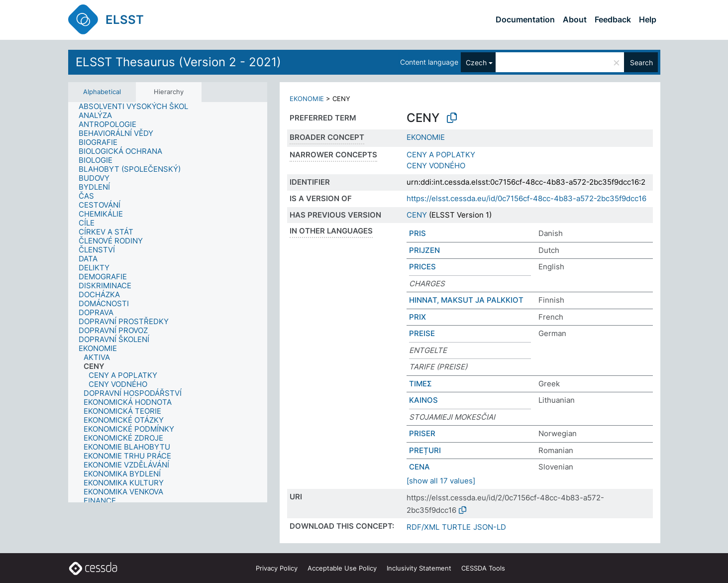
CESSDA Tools (483, 568)
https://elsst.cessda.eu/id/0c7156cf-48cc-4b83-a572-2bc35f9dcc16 (526, 198)
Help (648, 19)
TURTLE (456, 527)
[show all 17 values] (441, 481)
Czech (476, 62)
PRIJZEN (424, 250)
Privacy (277, 568)
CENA (419, 467)
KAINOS (423, 400)
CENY (417, 215)
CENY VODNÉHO (436, 166)
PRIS (417, 233)
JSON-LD (490, 527)
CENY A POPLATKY (441, 155)
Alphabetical (102, 92)
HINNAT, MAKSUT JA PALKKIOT (466, 300)
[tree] (168, 302)
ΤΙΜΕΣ (420, 384)
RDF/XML (423, 527)
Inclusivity (419, 568)
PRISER (422, 433)
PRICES (422, 267)
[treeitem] (138, 107)
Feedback (613, 19)
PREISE (422, 333)
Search (641, 62)
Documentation (525, 19)
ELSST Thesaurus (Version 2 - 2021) (178, 62)
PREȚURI (425, 450)
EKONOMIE (307, 99)
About (575, 19)
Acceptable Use (342, 568)
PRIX (417, 317)
